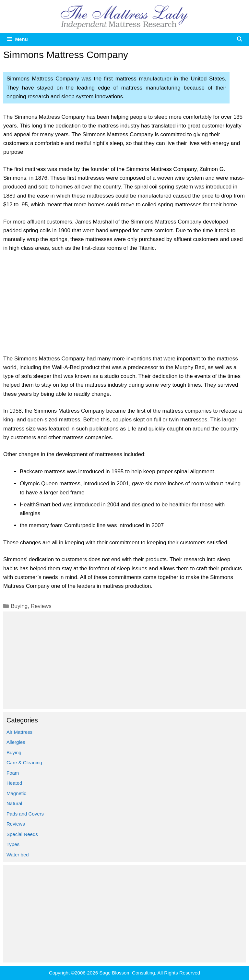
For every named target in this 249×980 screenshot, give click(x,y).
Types (13, 844)
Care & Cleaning (24, 762)
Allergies (16, 742)
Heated (14, 783)
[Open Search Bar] (239, 39)
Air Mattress (19, 732)
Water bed (18, 855)
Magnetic (16, 793)
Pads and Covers (25, 814)
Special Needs (22, 834)
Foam (13, 773)
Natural (14, 803)
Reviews (41, 606)
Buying (19, 606)
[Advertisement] (124, 306)
